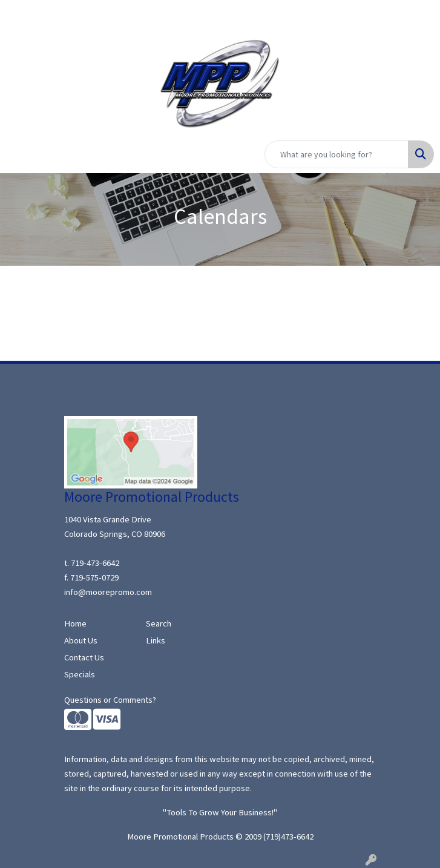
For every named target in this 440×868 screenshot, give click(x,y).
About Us (81, 640)
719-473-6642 (95, 563)
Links (156, 640)
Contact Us (84, 657)
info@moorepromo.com (108, 592)
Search (159, 623)
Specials (80, 674)
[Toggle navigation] (19, 154)
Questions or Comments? (110, 700)
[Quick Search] (337, 154)
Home (75, 623)
